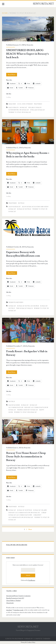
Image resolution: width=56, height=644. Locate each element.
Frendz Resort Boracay (28, 410)
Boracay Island (40, 510)
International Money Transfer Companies (18, 596)
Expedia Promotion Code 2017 (15, 598)
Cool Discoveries (25, 104)
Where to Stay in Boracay (20, 112)
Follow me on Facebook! (17, 545)
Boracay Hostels (25, 510)
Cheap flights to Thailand (13, 601)
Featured (38, 104)
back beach (14, 108)
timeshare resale (19, 610)
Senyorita (30, 45)
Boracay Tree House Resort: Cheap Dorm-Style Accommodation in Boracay (28, 432)
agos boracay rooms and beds (35, 207)
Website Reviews (16, 302)
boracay (23, 108)
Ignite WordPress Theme (18, 639)
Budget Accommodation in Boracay (24, 513)
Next (30, 529)
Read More (12, 75)
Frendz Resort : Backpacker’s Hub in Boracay (28, 330)
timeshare (9, 610)
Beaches (12, 104)
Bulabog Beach (35, 108)
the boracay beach (24, 308)
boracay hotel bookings (28, 306)
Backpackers (14, 405)
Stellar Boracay (38, 110)
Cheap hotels (10, 603)
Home (5, 13)
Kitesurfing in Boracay (19, 110)
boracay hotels (24, 209)
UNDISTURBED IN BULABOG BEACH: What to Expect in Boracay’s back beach (28, 29)
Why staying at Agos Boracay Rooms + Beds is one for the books (28, 132)
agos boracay (15, 207)
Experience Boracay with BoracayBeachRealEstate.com (28, 231)
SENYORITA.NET (43, 4)
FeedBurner (32, 580)
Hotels (21, 203)
